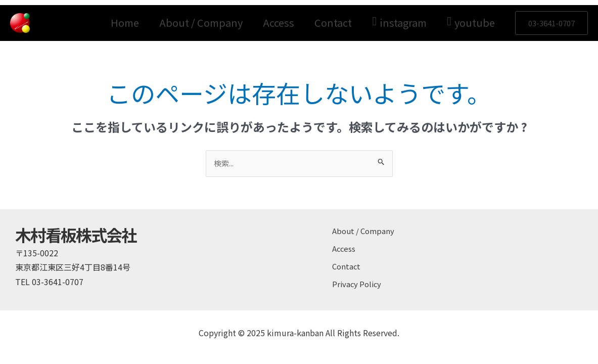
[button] (551, 23)
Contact (333, 22)
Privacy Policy (358, 277)
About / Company (201, 22)
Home (125, 22)
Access (279, 22)
